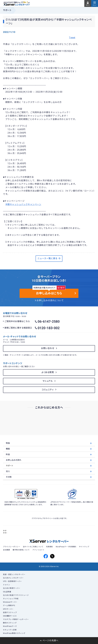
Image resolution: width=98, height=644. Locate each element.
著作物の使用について (21, 550)
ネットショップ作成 (11, 599)
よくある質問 (48, 372)
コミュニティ (48, 390)
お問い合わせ (48, 348)
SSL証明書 (7, 592)
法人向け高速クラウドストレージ (16, 595)
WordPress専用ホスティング (14, 633)
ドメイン (6, 585)
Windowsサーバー (10, 602)
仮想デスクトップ (10, 613)
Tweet (72, 38)
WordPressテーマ (10, 626)
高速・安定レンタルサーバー (14, 574)
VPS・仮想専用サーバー (12, 581)
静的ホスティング (10, 623)
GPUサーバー (8, 609)
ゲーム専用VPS (9, 606)
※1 (29, 3)
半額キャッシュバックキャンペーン (23, 204)
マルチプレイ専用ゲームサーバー (16, 619)
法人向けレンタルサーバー (13, 578)
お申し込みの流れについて (50, 300)
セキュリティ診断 (10, 630)
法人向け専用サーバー (12, 588)
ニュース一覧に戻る (49, 258)
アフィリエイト (38, 550)
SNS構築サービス (10, 616)
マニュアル (48, 381)
